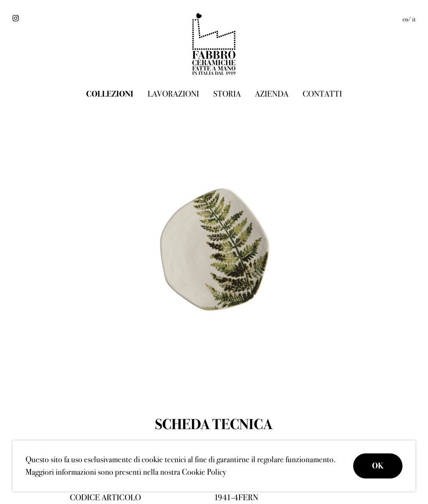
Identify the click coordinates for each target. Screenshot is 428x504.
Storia (227, 94)
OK (378, 466)
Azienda (272, 94)
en (405, 19)
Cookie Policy (204, 472)
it (414, 19)
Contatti (322, 94)
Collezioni (110, 94)
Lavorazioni (173, 94)
